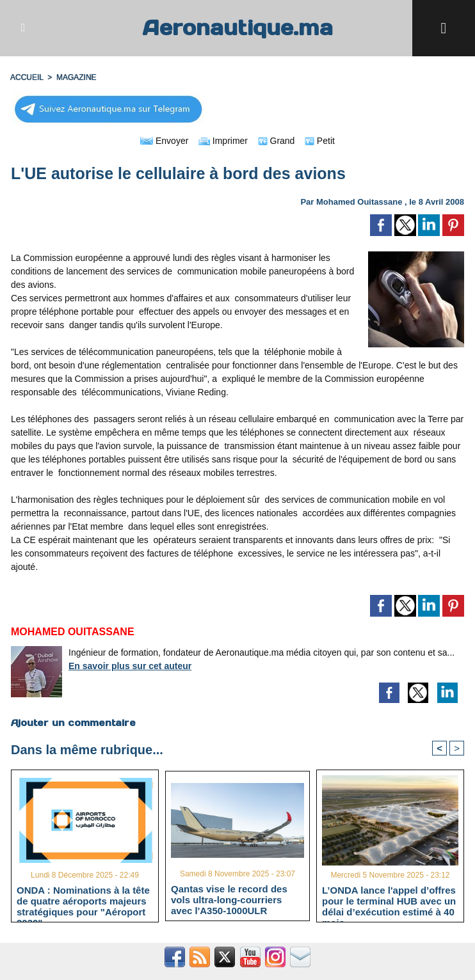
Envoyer (164, 141)
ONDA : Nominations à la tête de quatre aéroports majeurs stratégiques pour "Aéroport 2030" (83, 901)
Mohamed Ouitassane (359, 202)
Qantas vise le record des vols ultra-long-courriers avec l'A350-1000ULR (229, 899)
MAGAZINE (76, 77)
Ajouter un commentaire (73, 723)
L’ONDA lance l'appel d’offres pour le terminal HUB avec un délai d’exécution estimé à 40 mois (389, 901)
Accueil (27, 77)
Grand (277, 141)
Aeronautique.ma (237, 28)
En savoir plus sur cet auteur (130, 666)
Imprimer (223, 141)
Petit (320, 141)
